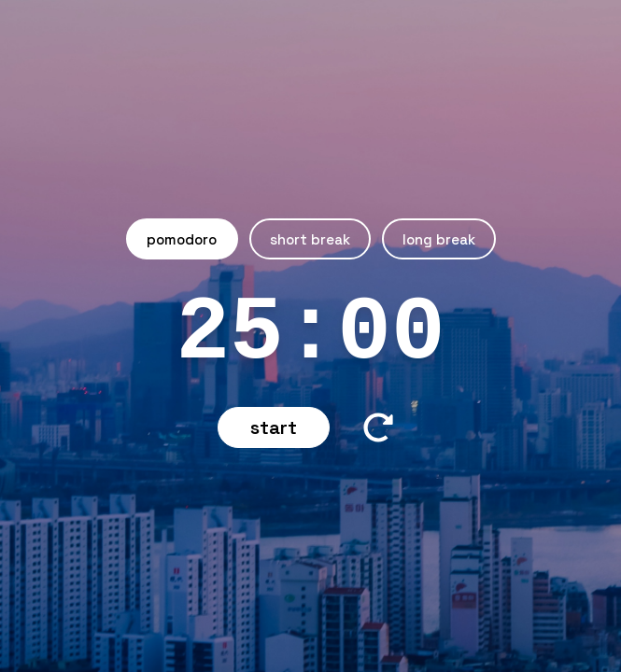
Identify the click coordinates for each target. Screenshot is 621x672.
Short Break (310, 239)
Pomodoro (182, 239)
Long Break (439, 239)
